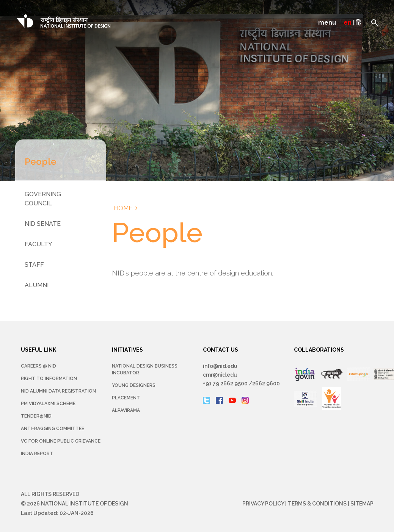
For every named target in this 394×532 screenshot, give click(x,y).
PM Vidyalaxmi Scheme (48, 404)
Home (123, 208)
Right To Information (49, 379)
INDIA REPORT (37, 454)
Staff (34, 265)
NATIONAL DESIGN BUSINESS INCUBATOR (145, 369)
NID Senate (43, 224)
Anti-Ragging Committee (53, 429)
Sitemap (362, 504)
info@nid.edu (220, 366)
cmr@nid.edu (220, 375)
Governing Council (43, 199)
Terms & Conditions (317, 504)
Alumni (37, 285)
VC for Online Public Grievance (61, 441)
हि (359, 23)
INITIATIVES (127, 350)
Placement (126, 398)
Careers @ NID (38, 366)
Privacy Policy (263, 504)
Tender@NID (36, 416)
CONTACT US (221, 350)
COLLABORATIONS (319, 350)
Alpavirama (126, 410)
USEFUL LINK (38, 350)
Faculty (38, 244)
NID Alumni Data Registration (58, 391)
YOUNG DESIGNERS (134, 385)
